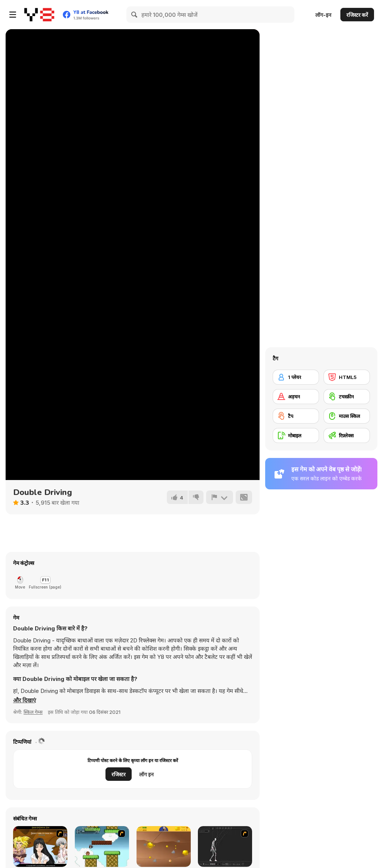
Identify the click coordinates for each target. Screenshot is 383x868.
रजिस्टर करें (357, 15)
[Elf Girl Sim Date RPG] (40, 846)
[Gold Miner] (164, 846)
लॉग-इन (323, 15)
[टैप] (296, 416)
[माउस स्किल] (347, 416)
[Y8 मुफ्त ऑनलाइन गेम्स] (39, 15)
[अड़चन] (296, 397)
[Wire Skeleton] (225, 846)
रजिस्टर (119, 774)
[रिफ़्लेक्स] (347, 435)
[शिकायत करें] (220, 497)
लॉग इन (146, 774)
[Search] (135, 15)
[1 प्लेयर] (296, 377)
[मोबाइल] (296, 435)
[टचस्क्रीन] (347, 397)
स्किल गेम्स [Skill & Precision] (33, 712)
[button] (24, 700)
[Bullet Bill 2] (102, 846)
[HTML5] (347, 377)
